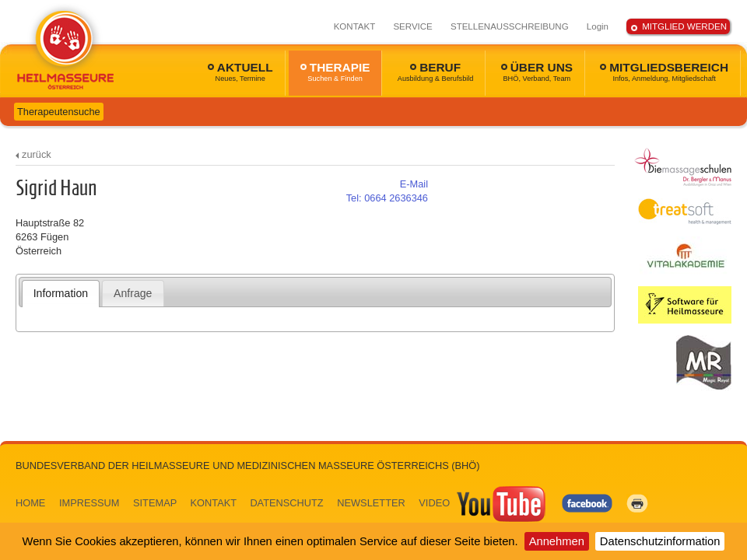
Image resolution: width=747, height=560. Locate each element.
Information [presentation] (61, 293)
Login (598, 26)
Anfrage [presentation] (133, 293)
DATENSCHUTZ (286, 503)
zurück (37, 154)
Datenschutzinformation (660, 541)
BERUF (436, 72)
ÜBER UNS (537, 72)
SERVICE (412, 26)
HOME (30, 503)
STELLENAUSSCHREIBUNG (510, 26)
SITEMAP (155, 503)
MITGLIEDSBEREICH (664, 72)
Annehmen (557, 541)
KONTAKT (355, 26)
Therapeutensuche (59, 112)
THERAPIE (335, 72)
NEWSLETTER (371, 503)
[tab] (61, 293)
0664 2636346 (387, 198)
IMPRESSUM (89, 503)
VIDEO (483, 503)
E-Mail (414, 184)
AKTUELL (240, 72)
